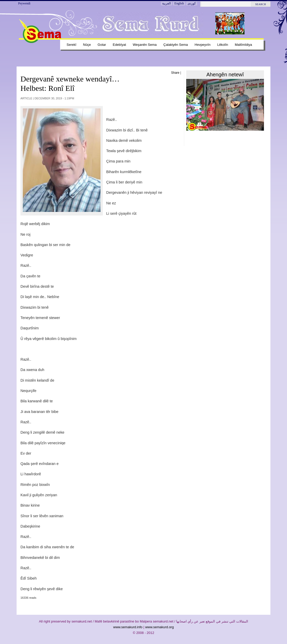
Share (175, 73)
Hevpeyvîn (202, 45)
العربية (166, 3)
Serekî (71, 45)
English (179, 3)
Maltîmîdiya (243, 45)
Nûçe (87, 45)
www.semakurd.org (159, 627)
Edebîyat (119, 45)
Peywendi (24, 3)
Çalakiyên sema (176, 45)
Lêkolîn (223, 45)
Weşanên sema (145, 45)
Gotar (102, 45)
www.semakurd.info (128, 627)
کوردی (192, 3)
